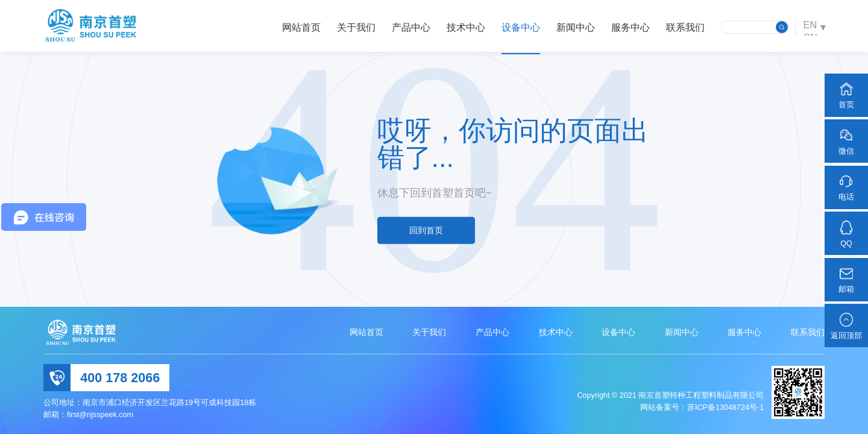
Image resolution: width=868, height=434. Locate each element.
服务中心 (628, 27)
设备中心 (518, 27)
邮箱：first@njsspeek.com (88, 415)
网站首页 (299, 27)
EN (809, 27)
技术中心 (464, 27)
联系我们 (683, 27)
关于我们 (354, 27)
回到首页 (426, 230)
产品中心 (409, 27)
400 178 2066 (120, 378)
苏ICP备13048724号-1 (725, 407)
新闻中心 (573, 27)
